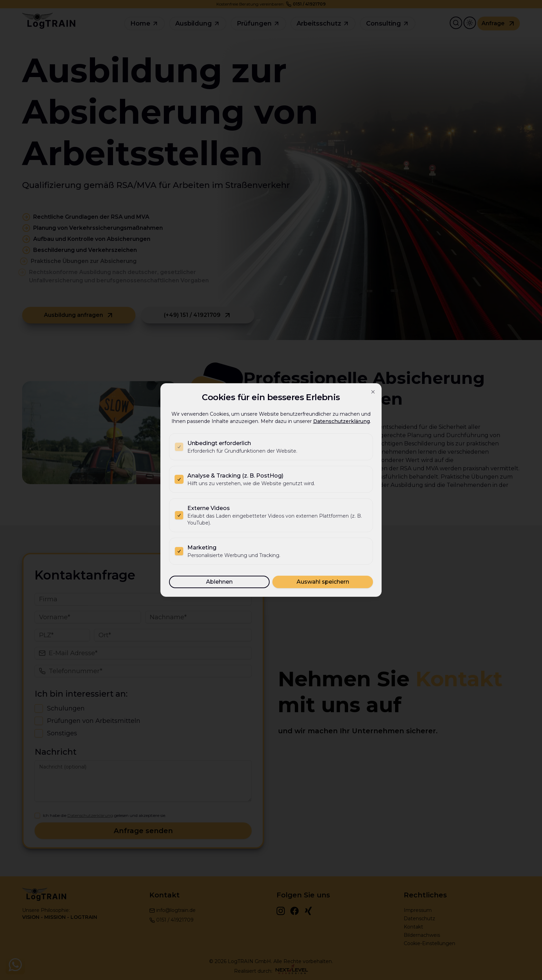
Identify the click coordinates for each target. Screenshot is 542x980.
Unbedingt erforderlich (219, 443)
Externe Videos (209, 508)
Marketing (202, 548)
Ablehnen (219, 582)
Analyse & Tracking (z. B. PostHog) (235, 476)
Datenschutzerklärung (342, 421)
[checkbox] (179, 447)
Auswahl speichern (323, 582)
